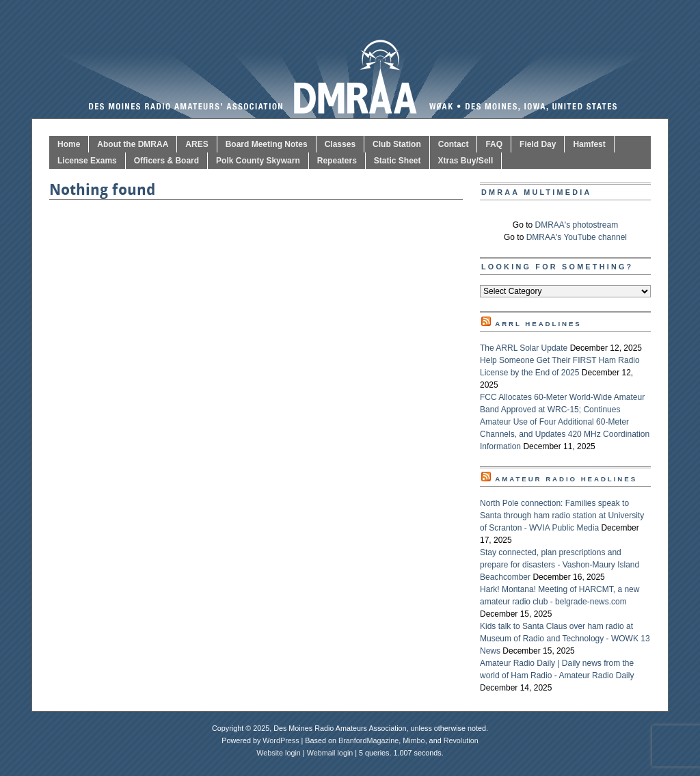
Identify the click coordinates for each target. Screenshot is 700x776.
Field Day (538, 144)
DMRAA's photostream (577, 225)
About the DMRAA (133, 144)
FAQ (494, 144)
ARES (197, 144)
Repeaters (337, 161)
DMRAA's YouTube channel (577, 237)
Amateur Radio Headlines (566, 479)
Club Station (397, 144)
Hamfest (589, 144)
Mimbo (414, 740)
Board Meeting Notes (267, 144)
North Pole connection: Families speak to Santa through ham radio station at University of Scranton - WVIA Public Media (562, 516)
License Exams (87, 161)
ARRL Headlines (538, 324)
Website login (279, 753)
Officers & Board (166, 161)
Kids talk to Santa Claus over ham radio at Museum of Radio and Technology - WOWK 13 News (565, 639)
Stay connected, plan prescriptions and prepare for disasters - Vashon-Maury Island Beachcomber (560, 565)
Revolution (461, 740)
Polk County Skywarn (258, 161)
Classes (340, 144)
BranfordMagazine (368, 740)
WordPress (281, 740)
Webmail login (330, 753)
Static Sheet (398, 161)
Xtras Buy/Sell (466, 161)
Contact (454, 144)
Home (69, 144)
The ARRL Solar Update (524, 348)
